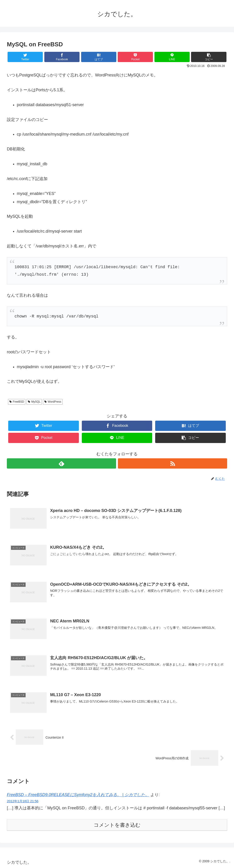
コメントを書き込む (117, 825)
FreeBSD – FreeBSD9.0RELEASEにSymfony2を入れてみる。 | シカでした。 (78, 795)
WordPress (53, 402)
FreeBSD (17, 402)
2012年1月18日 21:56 (23, 801)
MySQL (34, 402)
